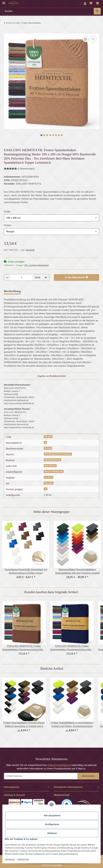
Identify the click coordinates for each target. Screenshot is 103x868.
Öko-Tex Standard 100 (54, 471)
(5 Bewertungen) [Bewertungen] (19, 169)
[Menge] (22, 277)
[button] (85, 3)
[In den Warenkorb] (6, 32)
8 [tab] (62, 135)
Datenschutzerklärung (59, 765)
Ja (46, 489)
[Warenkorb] (97, 3)
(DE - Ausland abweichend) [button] (37, 265)
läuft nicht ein (50, 466)
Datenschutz (23, 859)
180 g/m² (48, 437)
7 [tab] (59, 135)
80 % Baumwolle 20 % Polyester (58, 454)
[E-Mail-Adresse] (41, 776)
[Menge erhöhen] (46, 277)
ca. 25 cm (49, 477)
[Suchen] (48, 11)
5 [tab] (53, 135)
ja (45, 442)
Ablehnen (52, 833)
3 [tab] (47, 135)
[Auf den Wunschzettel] (93, 39)
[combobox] (52, 218)
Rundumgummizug (53, 460)
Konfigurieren (52, 824)
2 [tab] (44, 135)
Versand (30, 250)
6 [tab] (56, 135)
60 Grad (48, 448)
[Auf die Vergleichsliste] (85, 39)
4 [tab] (50, 135)
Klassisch (49, 483)
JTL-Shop (57, 865)
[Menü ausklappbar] (4, 2)
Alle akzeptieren (52, 816)
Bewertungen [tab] (34, 291)
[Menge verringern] (7, 277)
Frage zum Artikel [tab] (58, 291)
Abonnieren (88, 776)
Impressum (10, 859)
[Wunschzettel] (91, 3)
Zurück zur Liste (13, 23)
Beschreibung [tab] (12, 291)
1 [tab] (41, 135)
